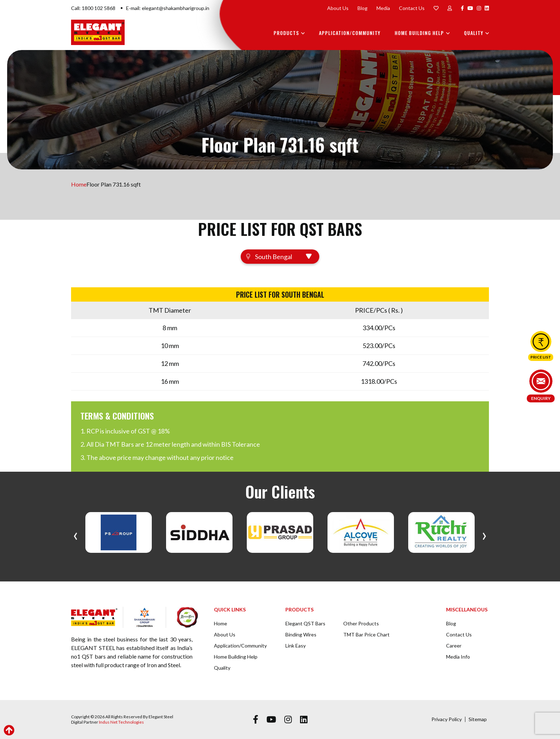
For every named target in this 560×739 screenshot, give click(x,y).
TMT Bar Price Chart (366, 634)
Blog (362, 8)
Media (383, 8)
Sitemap (478, 719)
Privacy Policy (447, 719)
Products (286, 33)
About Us (338, 8)
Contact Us (412, 8)
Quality (474, 33)
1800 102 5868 (99, 8)
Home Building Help (419, 33)
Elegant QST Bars (305, 623)
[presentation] (76, 534)
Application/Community (350, 33)
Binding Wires (301, 634)
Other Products (361, 623)
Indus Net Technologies (121, 722)
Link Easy (296, 646)
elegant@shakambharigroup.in (176, 8)
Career (454, 646)
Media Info (458, 657)
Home (79, 184)
